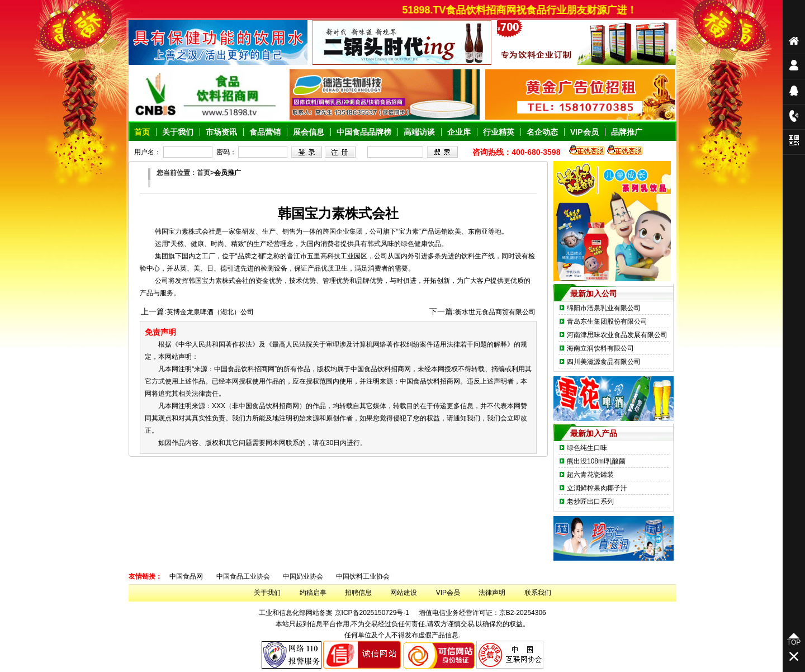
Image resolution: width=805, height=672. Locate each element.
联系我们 (538, 593)
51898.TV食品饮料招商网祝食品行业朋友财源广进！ (524, 10)
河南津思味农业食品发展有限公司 (617, 335)
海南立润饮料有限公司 (600, 348)
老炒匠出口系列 (590, 501)
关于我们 (267, 593)
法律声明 (492, 593)
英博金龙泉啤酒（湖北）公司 (210, 312)
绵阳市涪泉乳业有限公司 (604, 308)
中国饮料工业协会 (363, 576)
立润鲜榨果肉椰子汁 (597, 488)
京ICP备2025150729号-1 (372, 613)
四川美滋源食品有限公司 (604, 362)
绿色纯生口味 (587, 448)
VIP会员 (448, 593)
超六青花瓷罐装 (590, 475)
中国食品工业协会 (243, 576)
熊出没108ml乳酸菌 (596, 461)
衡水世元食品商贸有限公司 (495, 312)
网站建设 (404, 593)
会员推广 (228, 173)
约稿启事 (313, 593)
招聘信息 (358, 593)
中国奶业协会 (303, 576)
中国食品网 (186, 576)
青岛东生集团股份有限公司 (607, 321)
